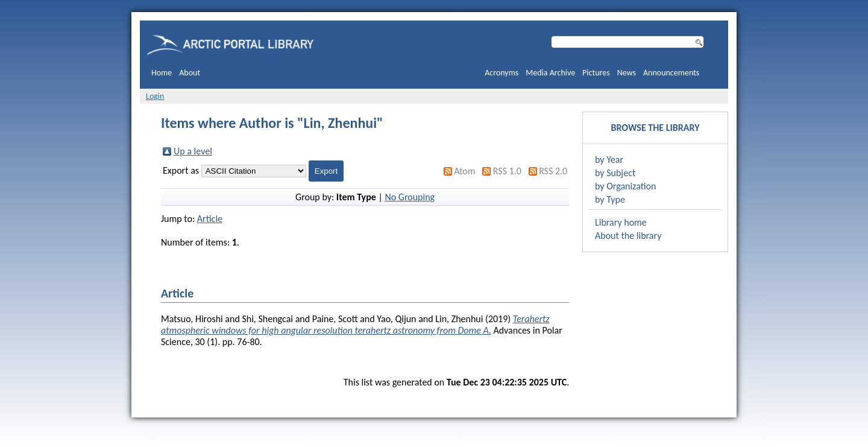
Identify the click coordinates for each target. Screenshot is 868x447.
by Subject (615, 173)
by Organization (625, 186)
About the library (628, 236)
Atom (464, 171)
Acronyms (502, 73)
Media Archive (550, 73)
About (190, 73)
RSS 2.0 (553, 171)
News (627, 73)
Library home (621, 222)
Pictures (596, 73)
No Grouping (410, 197)
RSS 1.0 (507, 171)
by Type (610, 199)
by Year (609, 160)
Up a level (193, 151)
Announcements (671, 73)
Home (162, 73)
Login (155, 96)
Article (210, 219)
